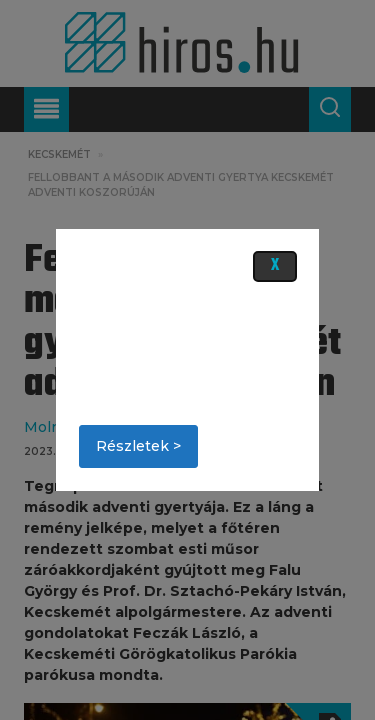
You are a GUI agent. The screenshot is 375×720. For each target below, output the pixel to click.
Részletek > (138, 446)
